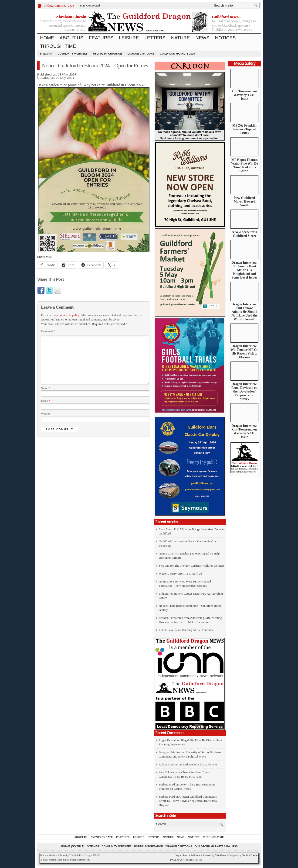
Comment (48, 331)
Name (46, 388)
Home (47, 38)
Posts (186, 855)
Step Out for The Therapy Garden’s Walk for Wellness (192, 566)
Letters (155, 38)
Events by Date (102, 837)
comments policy (69, 315)
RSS (235, 846)
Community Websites (73, 54)
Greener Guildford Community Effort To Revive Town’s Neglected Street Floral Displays (188, 801)
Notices (225, 38)
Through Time (58, 46)
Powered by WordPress (214, 855)
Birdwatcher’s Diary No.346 (200, 764)
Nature (181, 38)
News (202, 38)
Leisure (129, 38)
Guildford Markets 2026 (177, 54)
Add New (195, 855)
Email (46, 401)
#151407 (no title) (72, 846)
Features (101, 38)
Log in (178, 855)
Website (46, 414)
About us (71, 38)
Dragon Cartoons (141, 54)
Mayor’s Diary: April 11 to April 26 (180, 573)
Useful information (108, 54)
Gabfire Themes (250, 855)
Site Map (46, 54)
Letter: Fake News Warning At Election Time (186, 630)
